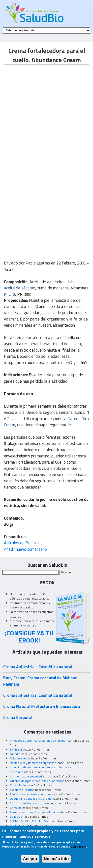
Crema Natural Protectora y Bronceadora (42, 706)
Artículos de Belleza (21, 543)
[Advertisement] (46, 111)
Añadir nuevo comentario (25, 549)
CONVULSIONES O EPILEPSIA (30, 821)
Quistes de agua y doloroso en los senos (37, 781)
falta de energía (20, 758)
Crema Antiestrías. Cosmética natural (38, 667)
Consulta (16, 808)
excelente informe (22, 790)
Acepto (30, 859)
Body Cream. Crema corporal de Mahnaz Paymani (40, 681)
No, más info (56, 859)
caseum (15, 754)
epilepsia (16, 817)
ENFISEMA (17, 749)
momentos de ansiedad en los (30, 776)
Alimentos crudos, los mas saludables (35, 812)
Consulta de (18, 785)
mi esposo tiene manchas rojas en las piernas (41, 741)
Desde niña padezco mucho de (31, 799)
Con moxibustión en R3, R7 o (29, 803)
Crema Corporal (18, 717)
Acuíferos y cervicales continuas (32, 794)
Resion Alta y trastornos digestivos (33, 763)
